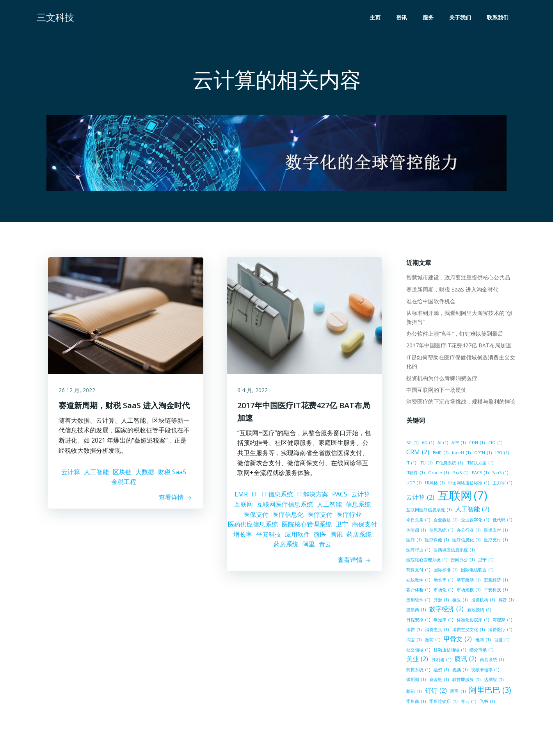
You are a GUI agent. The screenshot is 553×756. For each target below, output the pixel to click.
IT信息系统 (277, 497)
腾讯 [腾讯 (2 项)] (465, 660)
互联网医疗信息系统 (285, 507)
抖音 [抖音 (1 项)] (505, 601)
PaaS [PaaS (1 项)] (438, 474)
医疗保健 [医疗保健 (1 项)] (436, 541)
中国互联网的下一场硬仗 (436, 391)
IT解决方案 (313, 497)
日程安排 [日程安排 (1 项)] (417, 621)
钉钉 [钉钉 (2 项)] (435, 692)
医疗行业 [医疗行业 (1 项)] (417, 551)
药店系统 (359, 537)
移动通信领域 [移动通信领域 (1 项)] (449, 651)
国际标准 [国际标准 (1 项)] (445, 571)
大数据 (145, 475)
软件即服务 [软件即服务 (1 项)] (466, 681)
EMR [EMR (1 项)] (440, 454)
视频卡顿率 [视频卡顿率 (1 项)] (484, 671)
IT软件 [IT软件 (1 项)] (505, 464)
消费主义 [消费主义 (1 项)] (436, 631)
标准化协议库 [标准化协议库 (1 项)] (472, 621)
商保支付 (365, 527)
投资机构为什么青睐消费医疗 (441, 379)
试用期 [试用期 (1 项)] (415, 681)
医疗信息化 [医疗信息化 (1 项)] (466, 541)
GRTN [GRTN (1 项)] (482, 454)
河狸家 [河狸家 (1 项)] (501, 621)
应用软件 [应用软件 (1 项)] (417, 601)
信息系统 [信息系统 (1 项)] (440, 531)
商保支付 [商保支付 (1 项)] (417, 571)
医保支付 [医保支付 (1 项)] (495, 531)
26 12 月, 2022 (78, 392)
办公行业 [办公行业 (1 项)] (468, 531)
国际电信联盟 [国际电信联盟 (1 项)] (476, 571)
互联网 (244, 507)
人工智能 (96, 475)
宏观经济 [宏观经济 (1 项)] (495, 581)
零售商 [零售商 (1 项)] (415, 703)
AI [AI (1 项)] (442, 444)
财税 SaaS (172, 475)
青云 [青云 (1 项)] (468, 703)
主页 (376, 18)
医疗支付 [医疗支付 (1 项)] (495, 541)
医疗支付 (320, 517)
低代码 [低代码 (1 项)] (501, 521)
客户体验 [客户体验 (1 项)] (417, 591)
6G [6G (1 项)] (427, 444)
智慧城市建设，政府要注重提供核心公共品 (457, 278)
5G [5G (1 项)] (412, 444)
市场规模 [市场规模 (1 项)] (468, 591)
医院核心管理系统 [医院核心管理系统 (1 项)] (426, 561)
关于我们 (461, 18)
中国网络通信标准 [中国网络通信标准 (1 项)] (449, 484)
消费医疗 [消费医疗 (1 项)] (499, 631)
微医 (320, 537)
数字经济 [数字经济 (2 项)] (446, 610)
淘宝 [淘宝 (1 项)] (413, 641)
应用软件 (297, 537)
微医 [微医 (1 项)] (459, 601)
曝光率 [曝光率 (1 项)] (443, 621)
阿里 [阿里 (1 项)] (457, 692)
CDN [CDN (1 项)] (476, 444)
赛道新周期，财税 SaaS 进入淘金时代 (452, 290)
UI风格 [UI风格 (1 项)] (415, 484)
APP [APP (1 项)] (458, 444)
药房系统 (286, 547)
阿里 (309, 547)
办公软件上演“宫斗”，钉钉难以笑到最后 (454, 335)
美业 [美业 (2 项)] (416, 660)
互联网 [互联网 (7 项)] (462, 497)
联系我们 (498, 18)
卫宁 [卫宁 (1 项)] (485, 561)
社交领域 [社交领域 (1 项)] (417, 651)
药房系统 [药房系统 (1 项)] (417, 671)
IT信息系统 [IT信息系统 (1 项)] (449, 464)
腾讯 (336, 537)
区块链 (122, 475)
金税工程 (124, 485)
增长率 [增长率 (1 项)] (443, 581)
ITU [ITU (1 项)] (425, 464)
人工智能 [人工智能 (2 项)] (471, 510)
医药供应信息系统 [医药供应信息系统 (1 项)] (453, 551)
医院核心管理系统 (307, 527)
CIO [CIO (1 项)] (494, 444)
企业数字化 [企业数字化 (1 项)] (474, 521)
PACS (340, 497)
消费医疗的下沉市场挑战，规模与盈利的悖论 (460, 403)
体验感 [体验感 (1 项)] (415, 531)
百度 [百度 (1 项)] (501, 641)
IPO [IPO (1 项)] (501, 454)
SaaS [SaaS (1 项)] (477, 474)
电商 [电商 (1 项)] (482, 641)
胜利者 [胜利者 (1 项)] (441, 661)
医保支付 (256, 517)
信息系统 (358, 507)
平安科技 (268, 537)
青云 (325, 547)
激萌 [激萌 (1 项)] (432, 641)
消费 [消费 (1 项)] (413, 631)
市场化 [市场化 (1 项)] (443, 591)
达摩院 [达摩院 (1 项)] (493, 681)
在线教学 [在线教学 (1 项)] (417, 581)
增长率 (243, 537)
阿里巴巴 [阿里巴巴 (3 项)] (489, 691)
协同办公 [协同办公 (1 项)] (462, 561)
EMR (241, 497)
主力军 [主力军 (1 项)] (483, 484)
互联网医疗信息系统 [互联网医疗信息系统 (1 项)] (428, 511)
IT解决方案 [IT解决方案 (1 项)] (479, 464)
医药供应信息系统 (253, 527)
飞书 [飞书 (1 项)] (486, 703)
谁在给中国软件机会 (430, 302)
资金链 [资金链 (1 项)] (438, 681)
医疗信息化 (288, 517)
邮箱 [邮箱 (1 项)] (413, 692)
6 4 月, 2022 (254, 392)
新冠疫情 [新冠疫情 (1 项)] (478, 611)
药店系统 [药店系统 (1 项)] (491, 661)
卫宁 (342, 527)
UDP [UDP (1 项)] (497, 474)
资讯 (402, 18)
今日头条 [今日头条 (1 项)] (417, 521)
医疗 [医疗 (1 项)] (413, 541)
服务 (429, 18)
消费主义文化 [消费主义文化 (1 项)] (468, 631)
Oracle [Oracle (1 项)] (416, 474)
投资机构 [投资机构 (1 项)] (482, 601)
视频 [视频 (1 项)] (459, 671)
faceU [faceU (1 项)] (461, 454)
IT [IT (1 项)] (410, 464)
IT (255, 497)
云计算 (71, 475)
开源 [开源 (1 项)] (440, 601)
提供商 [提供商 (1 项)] (415, 611)
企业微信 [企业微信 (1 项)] (445, 521)
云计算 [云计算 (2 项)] (420, 498)
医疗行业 (349, 517)
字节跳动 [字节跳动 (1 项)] (468, 581)
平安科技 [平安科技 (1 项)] (495, 591)
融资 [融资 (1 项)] (440, 671)
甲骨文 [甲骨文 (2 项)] (457, 640)
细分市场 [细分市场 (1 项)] (481, 651)
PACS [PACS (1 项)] (458, 474)
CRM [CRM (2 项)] (417, 453)
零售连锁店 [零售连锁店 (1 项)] (443, 703)
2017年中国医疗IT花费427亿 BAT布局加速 (458, 346)
